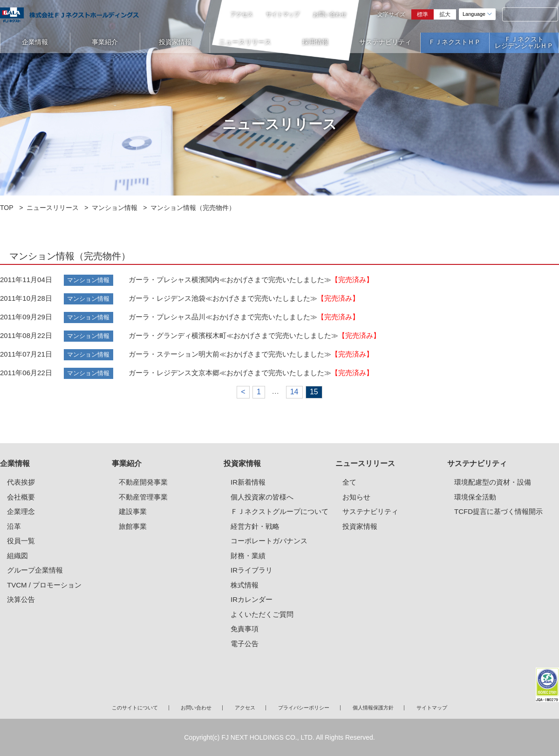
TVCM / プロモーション (44, 585)
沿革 (14, 526)
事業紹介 (105, 42)
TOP (7, 208)
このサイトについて (135, 708)
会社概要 (21, 497)
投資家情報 (175, 42)
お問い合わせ (330, 14)
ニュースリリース (245, 42)
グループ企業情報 (35, 570)
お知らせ (356, 497)
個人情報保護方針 (373, 708)
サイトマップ (283, 14)
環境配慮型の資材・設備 (493, 482)
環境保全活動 (475, 497)
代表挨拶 (21, 482)
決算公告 (21, 599)
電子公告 (245, 644)
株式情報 (245, 585)
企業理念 (21, 511)
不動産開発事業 (143, 482)
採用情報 (315, 42)
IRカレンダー (252, 599)
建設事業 (133, 511)
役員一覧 (21, 541)
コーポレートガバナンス (269, 541)
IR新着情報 (248, 482)
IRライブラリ (252, 570)
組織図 (17, 556)
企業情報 (35, 42)
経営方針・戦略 (255, 526)
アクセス (242, 14)
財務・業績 (248, 556)
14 (294, 392)
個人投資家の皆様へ (262, 497)
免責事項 (245, 629)
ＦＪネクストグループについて (279, 511)
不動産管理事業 (143, 497)
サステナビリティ (385, 42)
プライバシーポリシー (304, 708)
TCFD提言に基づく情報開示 (498, 511)
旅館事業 (133, 526)
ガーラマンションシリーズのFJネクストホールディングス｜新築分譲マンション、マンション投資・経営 (69, 15)
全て (349, 482)
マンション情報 (115, 208)
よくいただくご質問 (262, 614)
